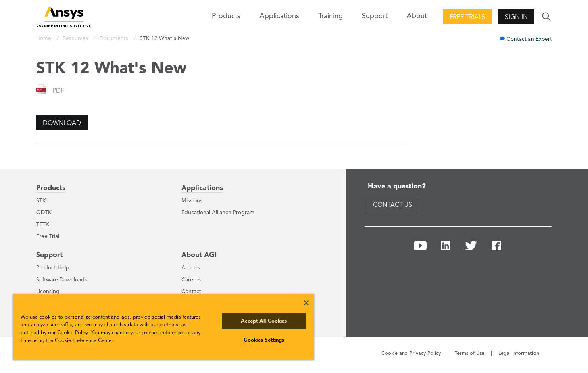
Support (49, 255)
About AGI (199, 255)
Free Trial (48, 236)
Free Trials (467, 17)
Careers (191, 280)
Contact (191, 292)
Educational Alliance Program (218, 213)
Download (62, 123)
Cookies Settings (264, 340)
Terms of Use (470, 353)
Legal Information (519, 353)
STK (41, 201)
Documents (115, 39)
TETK (43, 225)
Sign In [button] (516, 17)
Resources (76, 39)
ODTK (44, 213)
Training (331, 16)
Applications (279, 16)
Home (44, 39)
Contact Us (393, 205)
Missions (192, 201)
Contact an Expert (529, 39)
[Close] (306, 303)
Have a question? (397, 186)
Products (51, 188)
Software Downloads (61, 280)
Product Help (53, 268)
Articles (191, 268)
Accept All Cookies (264, 321)
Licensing (48, 292)
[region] (163, 327)
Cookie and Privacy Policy (411, 353)
